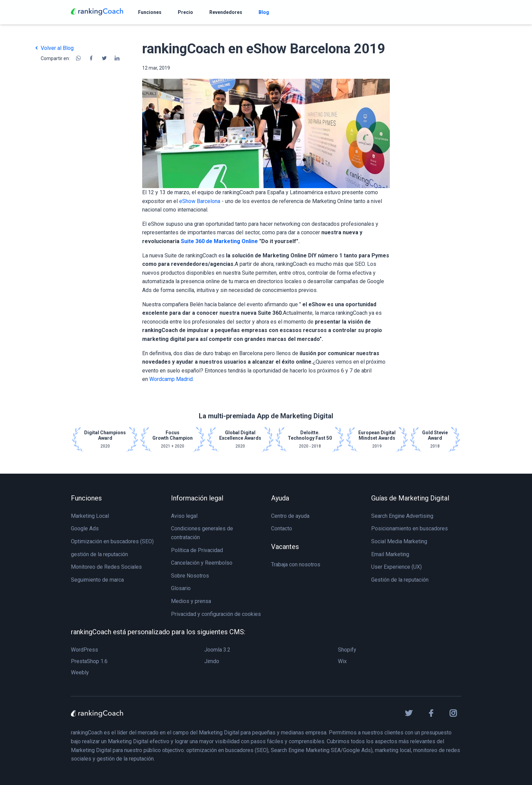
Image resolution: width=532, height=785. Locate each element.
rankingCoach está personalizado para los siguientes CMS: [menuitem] (158, 632)
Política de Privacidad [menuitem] (197, 550)
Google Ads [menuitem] (85, 528)
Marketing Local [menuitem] (90, 516)
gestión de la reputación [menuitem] (99, 554)
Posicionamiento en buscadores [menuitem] (410, 528)
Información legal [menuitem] (197, 498)
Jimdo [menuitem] (212, 661)
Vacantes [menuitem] (285, 547)
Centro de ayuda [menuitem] (290, 516)
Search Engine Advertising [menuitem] (402, 516)
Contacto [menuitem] (282, 528)
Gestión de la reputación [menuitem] (400, 580)
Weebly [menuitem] (80, 672)
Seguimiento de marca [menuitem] (97, 580)
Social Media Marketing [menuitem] (399, 541)
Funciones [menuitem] (86, 498)
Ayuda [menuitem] (280, 498)
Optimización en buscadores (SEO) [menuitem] (112, 541)
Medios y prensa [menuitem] (191, 601)
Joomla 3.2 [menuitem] (217, 650)
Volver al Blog (54, 48)
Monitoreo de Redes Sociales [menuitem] (106, 567)
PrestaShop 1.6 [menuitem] (89, 661)
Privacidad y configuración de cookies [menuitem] (216, 614)
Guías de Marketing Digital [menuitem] (410, 498)
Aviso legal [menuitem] (184, 516)
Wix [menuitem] (342, 661)
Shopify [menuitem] (347, 650)
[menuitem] (150, 12)
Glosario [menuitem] (181, 588)
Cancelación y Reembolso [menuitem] (202, 563)
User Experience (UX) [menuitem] (396, 567)
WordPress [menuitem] (84, 650)
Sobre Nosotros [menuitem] (190, 576)
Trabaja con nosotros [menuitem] (296, 564)
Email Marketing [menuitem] (390, 554)
